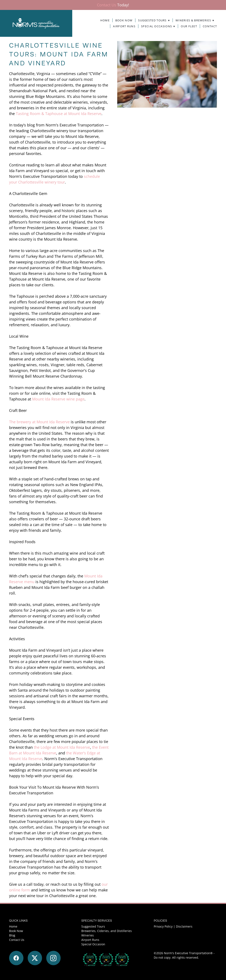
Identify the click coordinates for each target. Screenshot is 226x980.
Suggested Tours (154, 20)
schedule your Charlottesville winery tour (54, 179)
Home (105, 20)
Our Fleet (189, 26)
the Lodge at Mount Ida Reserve (62, 747)
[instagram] (53, 958)
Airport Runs (124, 26)
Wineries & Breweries (195, 20)
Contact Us (107, 5)
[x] (35, 958)
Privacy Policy (163, 926)
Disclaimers (184, 926)
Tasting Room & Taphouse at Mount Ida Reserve (59, 114)
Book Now (124, 20)
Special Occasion (93, 944)
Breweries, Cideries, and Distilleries (107, 931)
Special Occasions (158, 26)
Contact (210, 26)
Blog (12, 935)
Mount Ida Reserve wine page (58, 399)
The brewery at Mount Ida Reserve (39, 422)
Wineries (88, 935)
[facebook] (16, 958)
